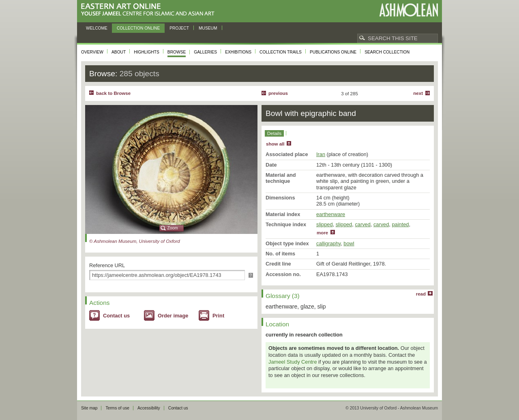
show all (275, 144)
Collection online (138, 28)
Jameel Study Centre (293, 362)
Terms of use (117, 408)
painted (400, 224)
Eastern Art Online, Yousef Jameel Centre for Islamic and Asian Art (150, 10)
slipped (325, 224)
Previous (278, 93)
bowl (349, 243)
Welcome (97, 28)
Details (274, 133)
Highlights (147, 52)
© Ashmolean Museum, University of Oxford (135, 241)
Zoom (173, 228)
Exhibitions (238, 52)
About (119, 52)
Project (179, 28)
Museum (208, 28)
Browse (177, 52)
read (421, 294)
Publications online (333, 52)
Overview (92, 52)
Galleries (205, 52)
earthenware (331, 214)
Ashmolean (409, 10)
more (322, 233)
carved (362, 224)
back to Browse (113, 93)
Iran (321, 154)
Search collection (387, 52)
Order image (173, 316)
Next (418, 93)
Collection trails (281, 52)
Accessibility (149, 408)
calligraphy (328, 243)
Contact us (116, 316)
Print (218, 316)
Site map (89, 408)
